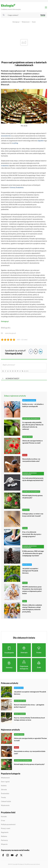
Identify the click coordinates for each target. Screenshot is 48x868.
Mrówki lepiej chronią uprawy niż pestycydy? (32, 497)
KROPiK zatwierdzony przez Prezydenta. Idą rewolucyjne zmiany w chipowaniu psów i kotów (32, 590)
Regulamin (5, 832)
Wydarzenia (5, 805)
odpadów (41, 141)
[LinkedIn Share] (41, 351)
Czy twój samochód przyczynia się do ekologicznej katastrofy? (33, 479)
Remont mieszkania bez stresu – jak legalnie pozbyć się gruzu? (29, 706)
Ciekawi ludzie (6, 801)
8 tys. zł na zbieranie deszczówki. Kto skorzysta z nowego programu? (32, 534)
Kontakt (4, 817)
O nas (3, 821)
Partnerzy (4, 840)
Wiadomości (26, 22)
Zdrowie (4, 790)
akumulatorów (6, 136)
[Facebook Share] (31, 351)
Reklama (4, 836)
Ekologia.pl (16, 22)
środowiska (5, 166)
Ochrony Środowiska (17, 187)
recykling (15, 143)
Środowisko (5, 794)
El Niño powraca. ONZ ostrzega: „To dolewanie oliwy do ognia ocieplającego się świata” (33, 553)
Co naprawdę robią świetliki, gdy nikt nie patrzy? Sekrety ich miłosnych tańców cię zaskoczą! (33, 426)
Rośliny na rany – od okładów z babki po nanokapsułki (33, 405)
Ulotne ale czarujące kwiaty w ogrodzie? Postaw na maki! (32, 442)
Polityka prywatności (8, 824)
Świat (34, 22)
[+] (27, 371)
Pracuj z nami (6, 828)
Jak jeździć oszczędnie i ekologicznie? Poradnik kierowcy (30, 571)
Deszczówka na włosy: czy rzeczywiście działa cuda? (31, 460)
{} (25, 371)
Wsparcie (4, 844)
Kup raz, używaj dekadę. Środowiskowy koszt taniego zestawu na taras (29, 719)
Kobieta (4, 786)
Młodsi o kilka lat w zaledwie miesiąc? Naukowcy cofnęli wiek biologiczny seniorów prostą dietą (32, 608)
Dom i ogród (5, 782)
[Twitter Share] (36, 351)
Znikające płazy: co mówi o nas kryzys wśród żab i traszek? (33, 515)
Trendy (3, 798)
